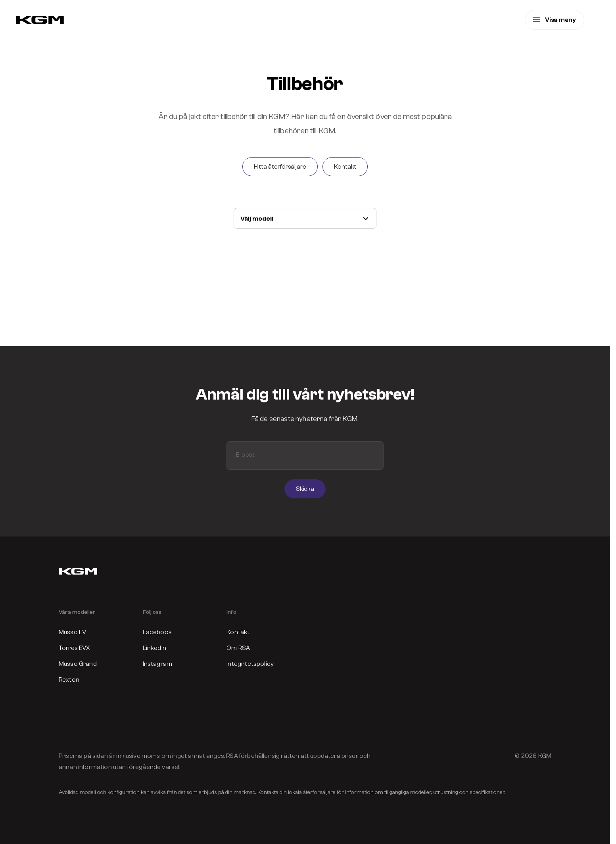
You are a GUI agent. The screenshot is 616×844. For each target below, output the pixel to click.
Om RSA (238, 648)
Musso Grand (78, 664)
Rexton (69, 680)
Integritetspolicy (250, 664)
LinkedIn (154, 648)
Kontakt (238, 632)
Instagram (157, 664)
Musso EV (72, 632)
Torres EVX (75, 648)
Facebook (157, 632)
